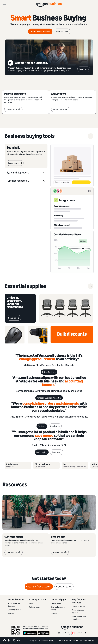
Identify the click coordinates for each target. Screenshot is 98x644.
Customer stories (14, 610)
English (63, 633)
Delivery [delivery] (42, 426)
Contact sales (56, 603)
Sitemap (54, 613)
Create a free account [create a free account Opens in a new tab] (40, 31)
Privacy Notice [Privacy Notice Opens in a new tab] (34, 640)
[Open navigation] (4, 4)
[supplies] (26, 286)
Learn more (13, 109)
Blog (31, 603)
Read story (55, 426)
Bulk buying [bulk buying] (42, 452)
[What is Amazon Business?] (49, 57)
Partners (11, 613)
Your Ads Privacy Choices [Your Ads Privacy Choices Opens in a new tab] (51, 640)
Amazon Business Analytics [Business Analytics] (49, 398)
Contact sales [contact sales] (62, 31)
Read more (84, 69)
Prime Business (49, 372)
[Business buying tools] (30, 136)
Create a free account (80, 606)
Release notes (35, 607)
